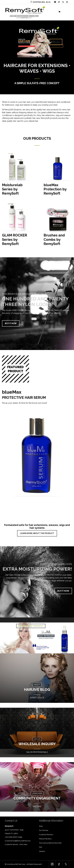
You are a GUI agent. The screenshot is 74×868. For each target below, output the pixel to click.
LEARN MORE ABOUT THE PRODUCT (37, 533)
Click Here (23, 844)
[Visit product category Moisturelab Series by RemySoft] (16, 175)
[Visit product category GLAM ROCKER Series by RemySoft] (16, 225)
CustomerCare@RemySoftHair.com (18, 841)
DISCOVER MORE (27, 46)
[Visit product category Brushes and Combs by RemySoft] (58, 225)
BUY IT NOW (11, 323)
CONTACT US (56, 46)
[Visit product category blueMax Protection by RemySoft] (58, 175)
